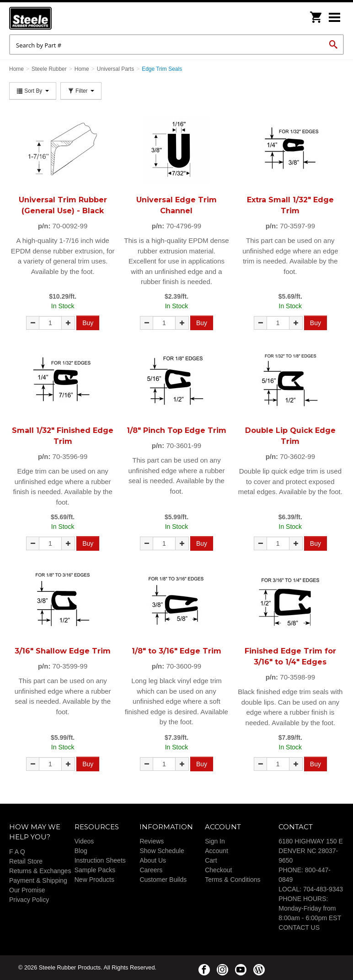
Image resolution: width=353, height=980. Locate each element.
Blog (81, 851)
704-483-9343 (323, 889)
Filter (81, 91)
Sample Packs (95, 870)
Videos (84, 841)
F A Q (17, 852)
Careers (151, 870)
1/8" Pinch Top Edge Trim (176, 430)
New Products (94, 880)
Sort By (33, 91)
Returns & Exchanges (40, 871)
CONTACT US (299, 927)
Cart (211, 860)
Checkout (218, 870)
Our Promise (27, 890)
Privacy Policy (29, 900)
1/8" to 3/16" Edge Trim (176, 651)
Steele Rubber (55, 18)
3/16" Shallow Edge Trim (63, 651)
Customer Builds (163, 880)
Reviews (152, 841)
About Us (153, 860)
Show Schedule (162, 851)
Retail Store (26, 861)
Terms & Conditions (233, 880)
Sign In (215, 841)
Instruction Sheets (100, 860)
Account (217, 851)
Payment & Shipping (38, 880)
